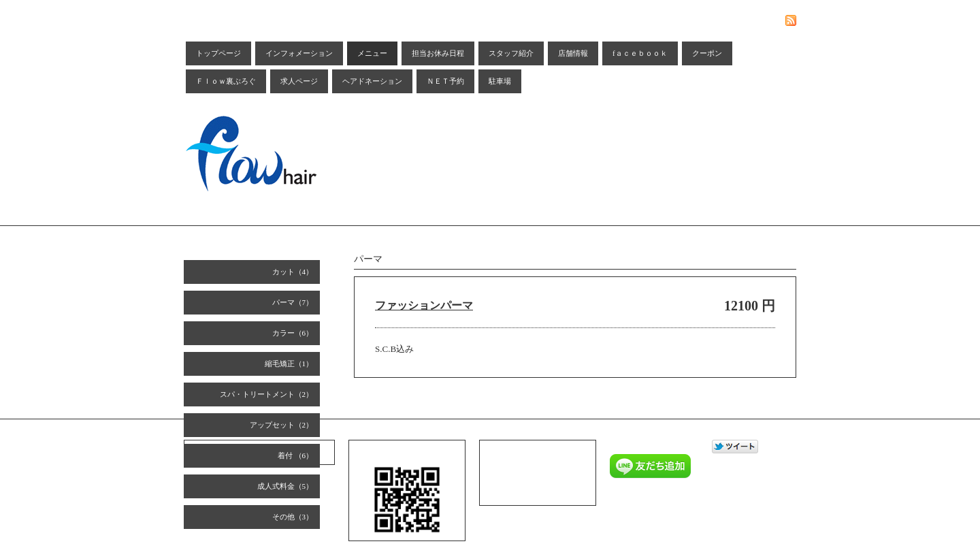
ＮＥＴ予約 (445, 81)
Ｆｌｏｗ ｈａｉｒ (666, 497)
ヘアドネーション (372, 81)
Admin (683, 515)
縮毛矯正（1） (289, 364)
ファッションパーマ (424, 305)
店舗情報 (573, 53)
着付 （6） (295, 455)
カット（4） (293, 272)
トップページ (218, 53)
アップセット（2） (282, 425)
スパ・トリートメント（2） (267, 394)
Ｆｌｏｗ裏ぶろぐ (226, 81)
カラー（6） (293, 333)
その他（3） (293, 517)
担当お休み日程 (438, 53)
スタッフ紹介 (511, 53)
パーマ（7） (293, 302)
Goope (657, 515)
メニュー (372, 53)
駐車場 (500, 81)
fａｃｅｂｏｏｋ (640, 53)
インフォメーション (299, 53)
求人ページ (299, 81)
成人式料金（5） (285, 486)
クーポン (707, 53)
